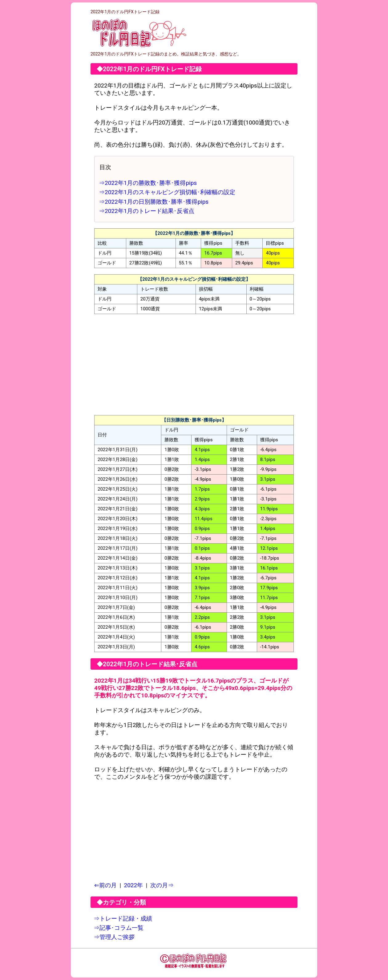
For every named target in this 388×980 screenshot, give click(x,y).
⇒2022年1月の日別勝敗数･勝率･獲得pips (154, 202)
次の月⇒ (162, 885)
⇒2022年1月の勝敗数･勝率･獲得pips (148, 183)
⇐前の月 (105, 885)
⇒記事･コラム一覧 (119, 928)
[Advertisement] (194, 365)
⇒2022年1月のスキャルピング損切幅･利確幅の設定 (167, 192)
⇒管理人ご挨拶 (114, 937)
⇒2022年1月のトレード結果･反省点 (147, 211)
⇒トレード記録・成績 (123, 919)
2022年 (134, 885)
